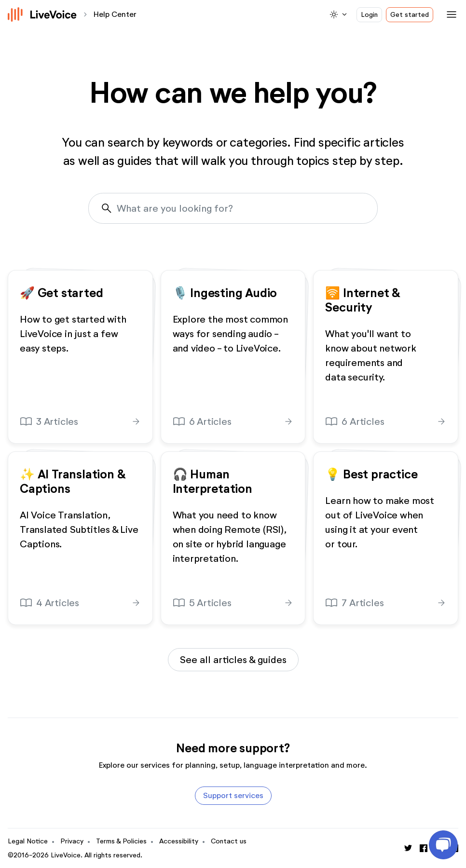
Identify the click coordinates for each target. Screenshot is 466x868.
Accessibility (179, 841)
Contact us (229, 841)
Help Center (115, 14)
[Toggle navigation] (450, 14)
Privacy (72, 841)
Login (369, 15)
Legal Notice (28, 841)
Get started (410, 15)
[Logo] (42, 14)
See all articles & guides (233, 660)
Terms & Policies (121, 841)
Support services (233, 795)
